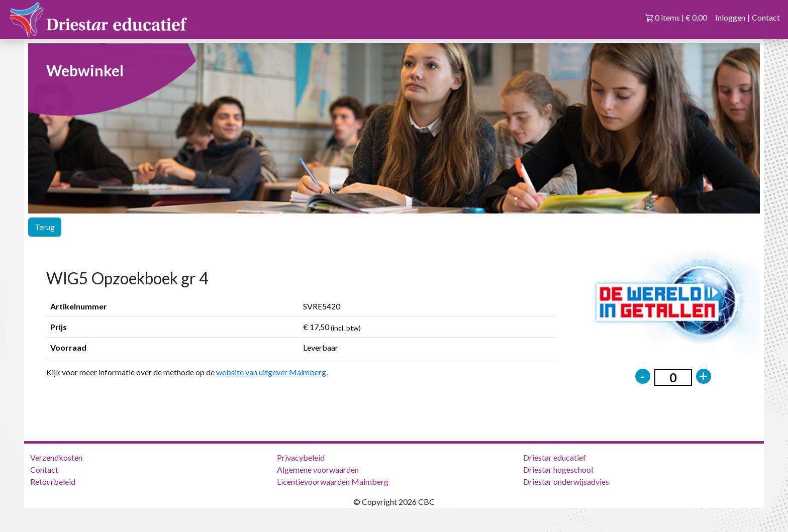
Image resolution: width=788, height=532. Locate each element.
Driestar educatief (555, 457)
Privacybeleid (301, 457)
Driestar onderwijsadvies (566, 482)
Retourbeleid (53, 482)
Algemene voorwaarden (318, 469)
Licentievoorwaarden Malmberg (333, 482)
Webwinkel (85, 70)
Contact (766, 17)
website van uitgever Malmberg (271, 372)
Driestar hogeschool (558, 469)
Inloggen (730, 17)
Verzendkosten (56, 457)
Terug (45, 227)
